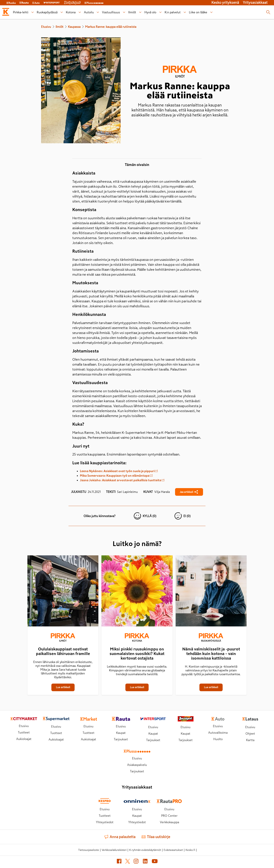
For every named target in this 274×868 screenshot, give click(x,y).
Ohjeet (250, 733)
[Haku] (268, 12)
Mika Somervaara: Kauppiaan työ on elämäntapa (116, 476)
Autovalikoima (218, 733)
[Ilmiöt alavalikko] (140, 12)
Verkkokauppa (169, 822)
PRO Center (169, 816)
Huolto (218, 739)
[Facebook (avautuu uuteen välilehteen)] (119, 862)
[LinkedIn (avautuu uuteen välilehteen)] (145, 862)
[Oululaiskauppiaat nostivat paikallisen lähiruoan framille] (63, 592)
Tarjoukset (121, 739)
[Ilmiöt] (63, 638)
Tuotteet (24, 732)
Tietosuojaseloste (89, 850)
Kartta (250, 740)
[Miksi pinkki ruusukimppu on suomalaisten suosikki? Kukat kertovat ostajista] (137, 592)
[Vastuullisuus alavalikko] (124, 12)
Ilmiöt (59, 27)
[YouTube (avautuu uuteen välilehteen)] (155, 862)
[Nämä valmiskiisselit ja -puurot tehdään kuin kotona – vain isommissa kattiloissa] (211, 592)
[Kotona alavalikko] (80, 12)
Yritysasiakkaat (255, 3)
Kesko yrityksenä (225, 3)
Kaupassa (74, 27)
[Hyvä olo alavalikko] (160, 12)
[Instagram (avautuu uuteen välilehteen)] (136, 862)
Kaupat (121, 733)
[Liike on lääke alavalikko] (211, 12)
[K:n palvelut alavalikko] (185, 12)
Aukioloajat (24, 739)
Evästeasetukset (173, 850)
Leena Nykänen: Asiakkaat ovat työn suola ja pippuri (119, 471)
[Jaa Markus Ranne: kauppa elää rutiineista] (189, 492)
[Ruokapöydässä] (211, 638)
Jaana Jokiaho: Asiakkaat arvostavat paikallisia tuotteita (122, 480)
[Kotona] (137, 638)
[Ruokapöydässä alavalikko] (62, 12)
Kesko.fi (190, 850)
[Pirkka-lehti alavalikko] (32, 12)
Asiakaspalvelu (137, 765)
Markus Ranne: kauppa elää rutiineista (111, 27)
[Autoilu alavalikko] (98, 12)
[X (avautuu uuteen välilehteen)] (128, 862)
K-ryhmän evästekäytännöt (145, 850)
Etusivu (46, 27)
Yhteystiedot (105, 822)
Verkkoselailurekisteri (114, 850)
